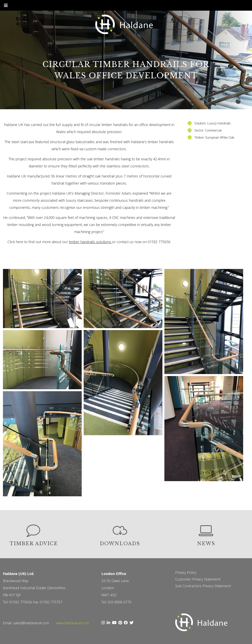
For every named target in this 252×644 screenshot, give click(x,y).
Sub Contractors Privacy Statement (203, 586)
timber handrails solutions (90, 242)
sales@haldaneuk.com (31, 623)
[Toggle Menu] (6, 5)
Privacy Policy (186, 572)
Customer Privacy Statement (198, 579)
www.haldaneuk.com (72, 623)
